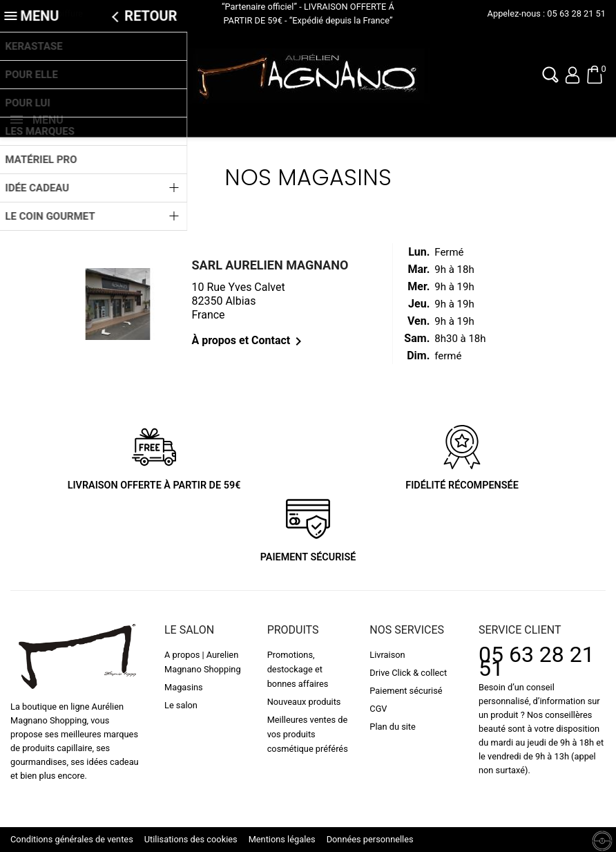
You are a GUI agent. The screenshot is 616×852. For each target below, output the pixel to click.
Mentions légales (282, 839)
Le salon (181, 705)
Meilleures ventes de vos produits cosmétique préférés (308, 734)
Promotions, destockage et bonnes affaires (298, 669)
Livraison (387, 655)
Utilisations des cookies (191, 839)
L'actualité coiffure (47, 13)
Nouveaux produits (304, 702)
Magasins (184, 687)
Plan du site (393, 727)
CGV (378, 709)
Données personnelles (370, 839)
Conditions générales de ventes (72, 839)
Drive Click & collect (408, 673)
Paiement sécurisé (406, 691)
